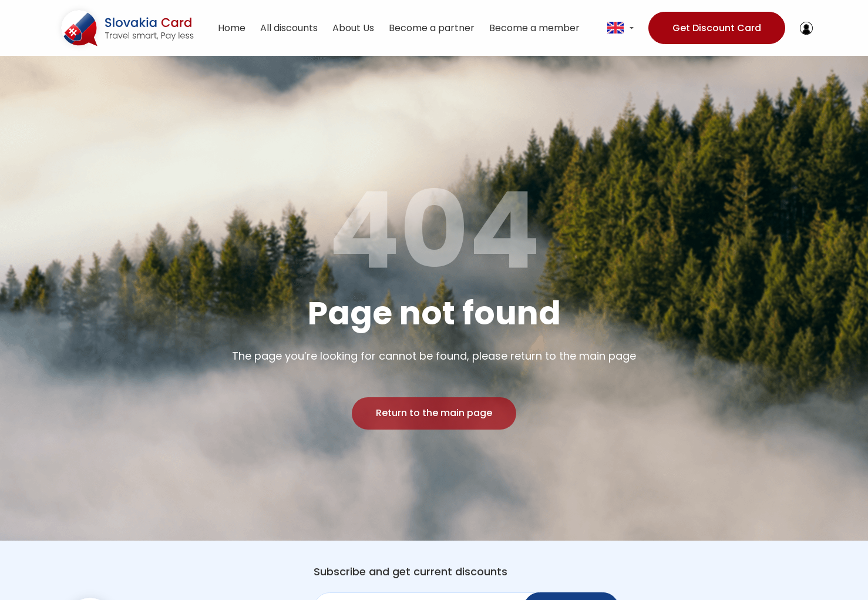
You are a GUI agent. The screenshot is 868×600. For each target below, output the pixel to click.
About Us (353, 28)
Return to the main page (434, 413)
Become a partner (432, 28)
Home (232, 28)
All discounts (289, 28)
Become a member (534, 28)
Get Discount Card (717, 28)
